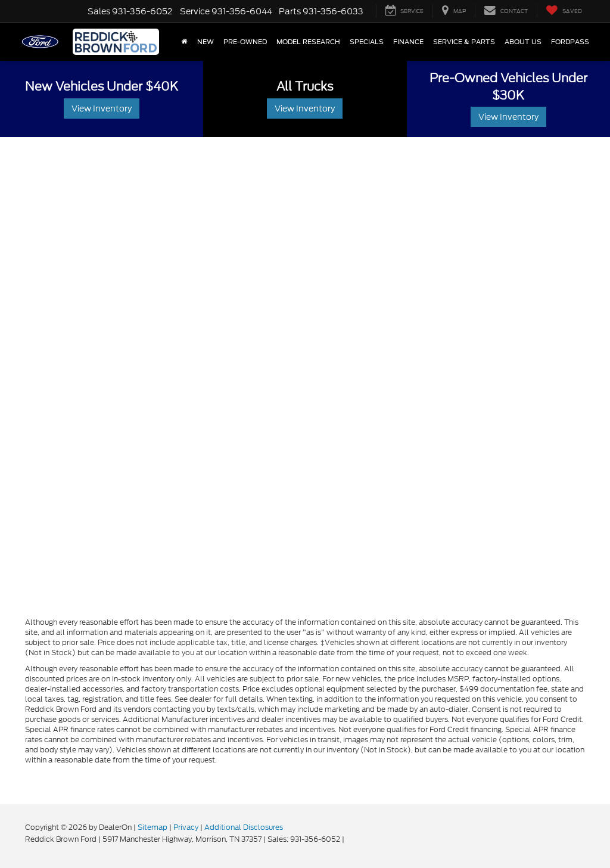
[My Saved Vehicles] (564, 11)
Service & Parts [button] (464, 42)
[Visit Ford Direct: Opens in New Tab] (349, 839)
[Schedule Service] (305, 376)
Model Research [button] (308, 42)
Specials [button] (367, 42)
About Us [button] (523, 42)
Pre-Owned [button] (245, 42)
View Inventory (102, 108)
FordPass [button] (570, 42)
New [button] (206, 42)
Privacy (186, 827)
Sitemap (152, 827)
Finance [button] (408, 42)
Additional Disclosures (244, 827)
